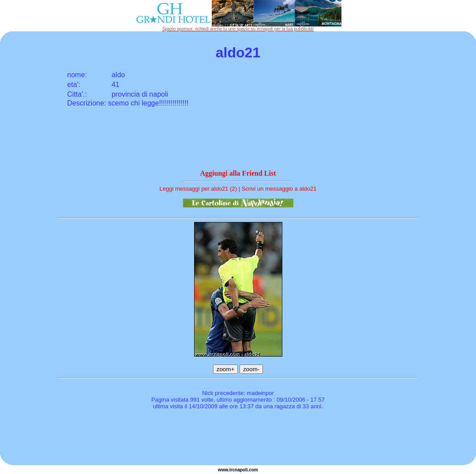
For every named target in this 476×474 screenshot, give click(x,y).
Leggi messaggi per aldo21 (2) (198, 189)
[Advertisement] (238, 439)
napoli (241, 470)
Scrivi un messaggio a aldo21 (279, 189)
